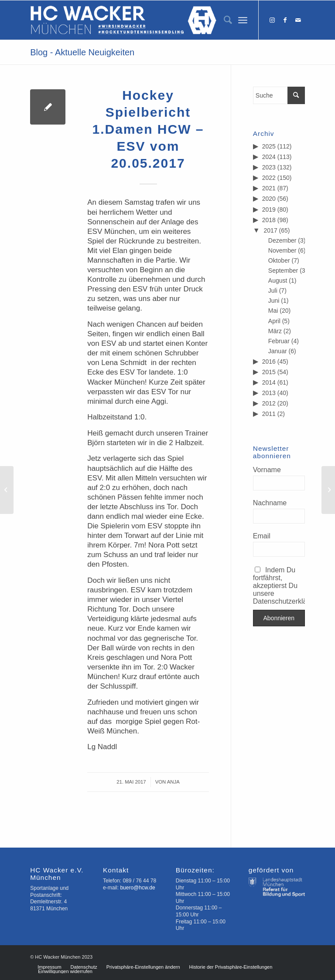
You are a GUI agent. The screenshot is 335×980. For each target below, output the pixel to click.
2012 (269, 403)
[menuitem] (224, 20)
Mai (273, 311)
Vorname (267, 470)
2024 (269, 157)
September (283, 270)
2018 (269, 220)
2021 (269, 188)
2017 (271, 230)
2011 (269, 414)
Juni (274, 301)
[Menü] (243, 20)
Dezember (282, 240)
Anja (173, 782)
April (274, 321)
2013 (269, 393)
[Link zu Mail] (298, 20)
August (278, 280)
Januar (278, 351)
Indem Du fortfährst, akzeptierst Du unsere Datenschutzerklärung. (279, 586)
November (282, 250)
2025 (269, 146)
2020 (269, 199)
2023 (269, 167)
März (275, 331)
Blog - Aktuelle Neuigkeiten (82, 52)
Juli (273, 291)
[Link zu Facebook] (285, 20)
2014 (269, 382)
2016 (269, 362)
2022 (269, 178)
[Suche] (224, 20)
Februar (279, 341)
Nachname (270, 503)
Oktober (279, 260)
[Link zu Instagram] (272, 20)
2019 (269, 210)
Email (262, 536)
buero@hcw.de (137, 888)
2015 (269, 372)
